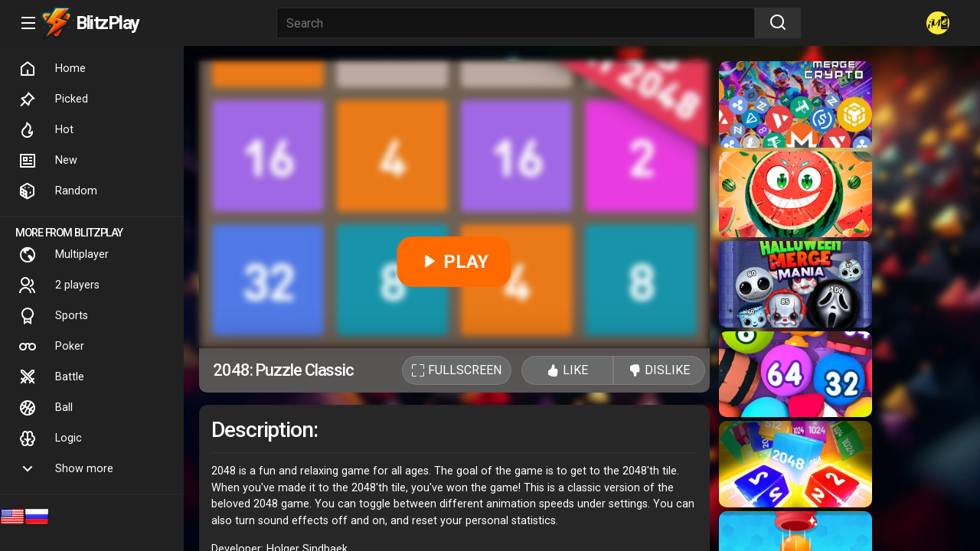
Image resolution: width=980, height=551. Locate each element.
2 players (59, 285)
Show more (66, 469)
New (48, 161)
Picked (53, 99)
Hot (46, 130)
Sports (53, 316)
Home (52, 69)
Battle (51, 377)
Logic (50, 439)
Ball (46, 408)
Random (58, 191)
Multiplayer (64, 255)
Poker (51, 347)
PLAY (454, 262)
